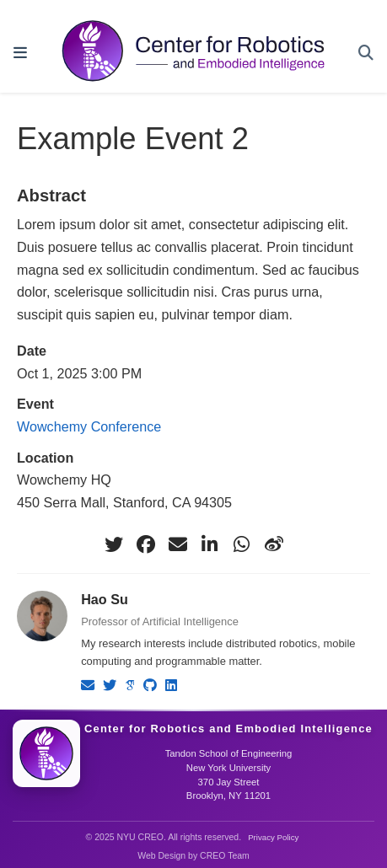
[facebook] (146, 544)
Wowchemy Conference (89, 426)
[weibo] (274, 544)
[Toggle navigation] (20, 53)
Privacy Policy (273, 837)
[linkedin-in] (210, 544)
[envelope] (178, 544)
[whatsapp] (242, 544)
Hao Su (105, 599)
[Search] (366, 54)
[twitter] (114, 544)
